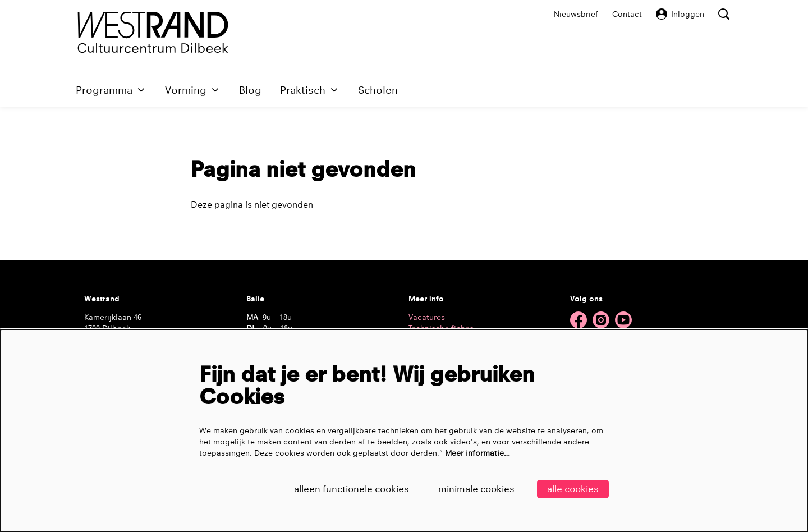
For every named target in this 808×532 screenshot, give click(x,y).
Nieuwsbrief (576, 14)
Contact (627, 14)
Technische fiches (441, 328)
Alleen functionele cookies (352, 489)
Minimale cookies (476, 489)
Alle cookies (573, 489)
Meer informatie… (478, 453)
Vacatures (427, 317)
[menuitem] (250, 90)
